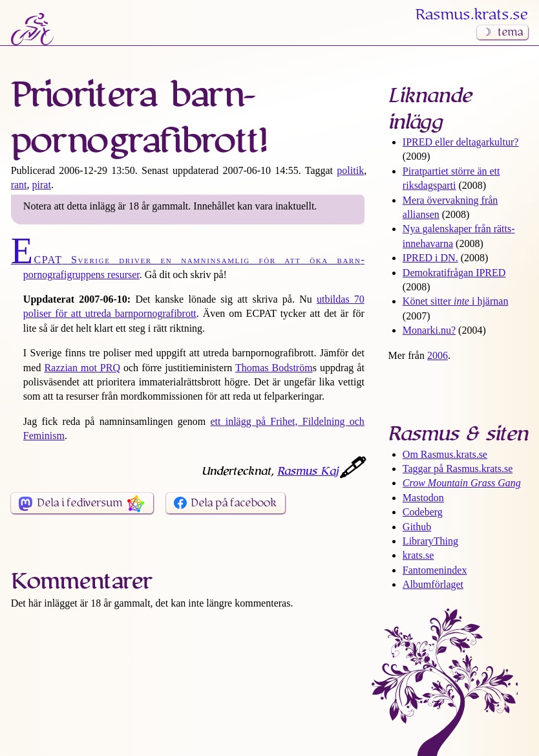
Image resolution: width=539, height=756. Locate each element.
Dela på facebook (234, 503)
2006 (438, 355)
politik (350, 170)
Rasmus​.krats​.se (472, 15)
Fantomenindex (435, 570)
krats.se (418, 555)
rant (19, 185)
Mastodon (423, 498)
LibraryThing (430, 541)
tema (510, 32)
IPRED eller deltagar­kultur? (461, 142)
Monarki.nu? (429, 330)
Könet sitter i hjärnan (456, 301)
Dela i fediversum (79, 503)
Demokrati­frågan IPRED (454, 273)
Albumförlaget (433, 584)
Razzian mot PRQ (82, 368)
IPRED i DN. (430, 258)
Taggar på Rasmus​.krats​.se (458, 469)
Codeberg (423, 512)
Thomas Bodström (274, 368)
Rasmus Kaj (308, 471)
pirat (42, 185)
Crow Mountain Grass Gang (462, 483)
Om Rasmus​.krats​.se (445, 454)
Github (417, 527)
